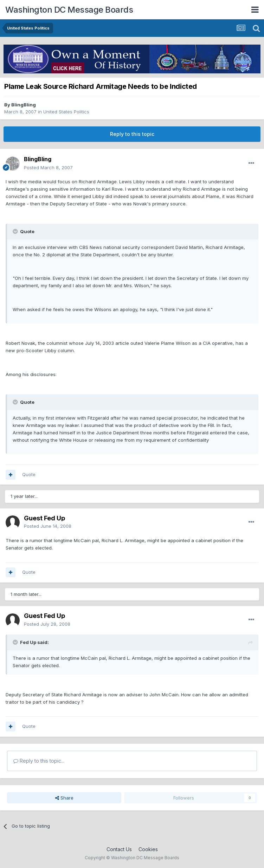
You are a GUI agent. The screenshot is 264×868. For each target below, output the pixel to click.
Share (64, 798)
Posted (48, 167)
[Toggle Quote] (16, 231)
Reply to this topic (132, 134)
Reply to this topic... (39, 761)
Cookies (148, 849)
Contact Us (119, 849)
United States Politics (66, 112)
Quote (29, 474)
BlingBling (24, 105)
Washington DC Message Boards (69, 10)
